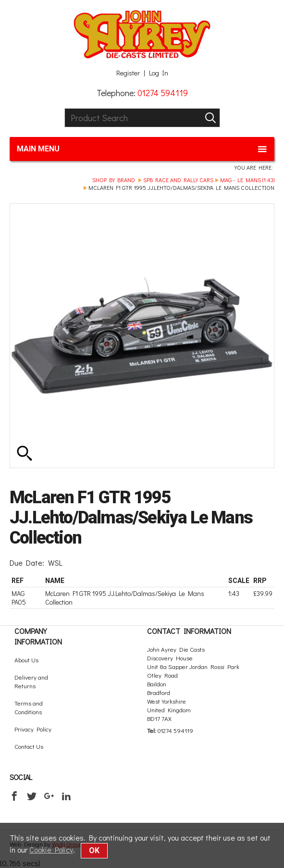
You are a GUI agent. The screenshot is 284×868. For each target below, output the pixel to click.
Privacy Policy (33, 729)
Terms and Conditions (29, 707)
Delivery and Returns (31, 681)
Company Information (38, 636)
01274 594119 (163, 93)
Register (128, 73)
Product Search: (65, 108)
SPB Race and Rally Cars (178, 180)
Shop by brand (114, 180)
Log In (159, 73)
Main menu (142, 149)
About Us (26, 660)
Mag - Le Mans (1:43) (247, 180)
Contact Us (29, 746)
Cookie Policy (51, 849)
